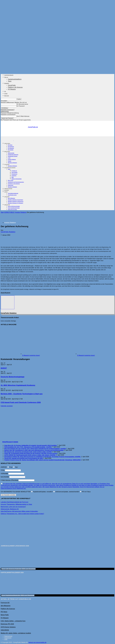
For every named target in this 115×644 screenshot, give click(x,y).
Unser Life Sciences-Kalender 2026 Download (18, 569)
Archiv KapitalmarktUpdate (14, 208)
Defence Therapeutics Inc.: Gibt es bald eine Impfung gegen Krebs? (22, 514)
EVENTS (6, 192)
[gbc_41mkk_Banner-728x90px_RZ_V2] (57, 135)
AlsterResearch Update (10, 442)
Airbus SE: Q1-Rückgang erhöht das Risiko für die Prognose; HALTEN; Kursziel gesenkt (31, 453)
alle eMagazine (6, 606)
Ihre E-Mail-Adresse (23, 116)
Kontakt (6, 94)
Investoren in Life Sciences (14, 184)
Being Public (5, 615)
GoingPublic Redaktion (8, 232)
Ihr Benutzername (22, 104)
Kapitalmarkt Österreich (13, 155)
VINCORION (5, 630)
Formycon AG (5, 603)
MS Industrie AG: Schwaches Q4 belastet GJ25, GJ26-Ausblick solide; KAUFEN (28, 452)
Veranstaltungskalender (13, 193)
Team (10, 81)
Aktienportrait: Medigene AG (10, 509)
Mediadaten (7, 83)
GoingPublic (12, 85)
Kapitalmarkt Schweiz (13, 156)
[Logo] (7, 140)
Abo (5, 91)
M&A (13, 177)
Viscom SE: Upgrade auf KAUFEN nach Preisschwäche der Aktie (24, 458)
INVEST (4, 368)
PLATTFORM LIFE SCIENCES (10, 168)
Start (2, 212)
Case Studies (14, 172)
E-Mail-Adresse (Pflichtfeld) (9, 480)
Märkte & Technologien (17, 179)
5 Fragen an (14, 171)
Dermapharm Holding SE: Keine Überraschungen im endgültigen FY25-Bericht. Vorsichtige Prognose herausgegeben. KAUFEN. (42, 457)
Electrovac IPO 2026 (7, 624)
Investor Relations (12, 159)
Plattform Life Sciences (15, 87)
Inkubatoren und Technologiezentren (16, 182)
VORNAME (4, 474)
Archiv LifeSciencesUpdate (14, 206)
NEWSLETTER (7, 205)
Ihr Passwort (21, 106)
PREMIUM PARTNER (8, 189)
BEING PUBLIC (7, 151)
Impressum (8, 638)
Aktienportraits (11, 153)
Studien (10, 161)
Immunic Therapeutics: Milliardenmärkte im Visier (16, 504)
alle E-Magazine (11, 198)
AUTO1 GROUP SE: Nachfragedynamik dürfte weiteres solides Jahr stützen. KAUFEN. (30, 455)
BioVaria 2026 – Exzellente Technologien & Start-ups (22, 394)
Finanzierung (14, 174)
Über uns (6, 77)
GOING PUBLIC (7, 143)
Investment (14, 176)
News (9, 169)
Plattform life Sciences (8, 609)
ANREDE (4, 467)
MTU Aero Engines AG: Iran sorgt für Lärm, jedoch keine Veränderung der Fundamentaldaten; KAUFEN (35, 449)
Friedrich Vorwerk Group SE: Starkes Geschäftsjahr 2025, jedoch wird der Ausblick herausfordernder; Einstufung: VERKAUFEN (42, 460)
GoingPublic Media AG (9, 75)
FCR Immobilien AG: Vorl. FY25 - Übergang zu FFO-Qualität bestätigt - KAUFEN (28, 447)
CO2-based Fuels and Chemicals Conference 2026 (21, 402)
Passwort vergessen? (8, 110)
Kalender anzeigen (7, 406)
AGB (6, 639)
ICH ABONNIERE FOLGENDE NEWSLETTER (16, 492)
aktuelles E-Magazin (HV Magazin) (15, 203)
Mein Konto (7, 96)
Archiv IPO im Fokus (12, 209)
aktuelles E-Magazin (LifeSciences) (16, 201)
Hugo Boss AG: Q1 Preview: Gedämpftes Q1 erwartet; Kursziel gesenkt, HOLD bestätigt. (31, 445)
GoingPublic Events (12, 195)
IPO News (10, 145)
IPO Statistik (11, 150)
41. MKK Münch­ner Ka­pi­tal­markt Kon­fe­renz (18, 385)
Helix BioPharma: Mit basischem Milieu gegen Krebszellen (19, 511)
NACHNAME (5, 477)
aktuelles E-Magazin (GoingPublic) (15, 200)
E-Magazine (7, 197)
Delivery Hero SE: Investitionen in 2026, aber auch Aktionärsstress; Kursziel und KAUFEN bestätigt (34, 450)
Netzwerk (7, 190)
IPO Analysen (11, 147)
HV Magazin (12, 89)
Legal (9, 158)
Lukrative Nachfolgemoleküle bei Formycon (15, 502)
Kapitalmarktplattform (15, 79)
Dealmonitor (11, 185)
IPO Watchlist (11, 148)
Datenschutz (5, 111)
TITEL (3, 470)
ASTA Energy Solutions (8, 627)
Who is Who (11, 180)
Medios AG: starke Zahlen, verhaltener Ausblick (16, 633)
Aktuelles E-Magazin (12, 163)
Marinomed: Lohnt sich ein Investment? (13, 507)
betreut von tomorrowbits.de (37, 642)
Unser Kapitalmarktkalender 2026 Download (18, 595)
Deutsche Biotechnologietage (13, 377)
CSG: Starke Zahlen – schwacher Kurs (13, 621)
